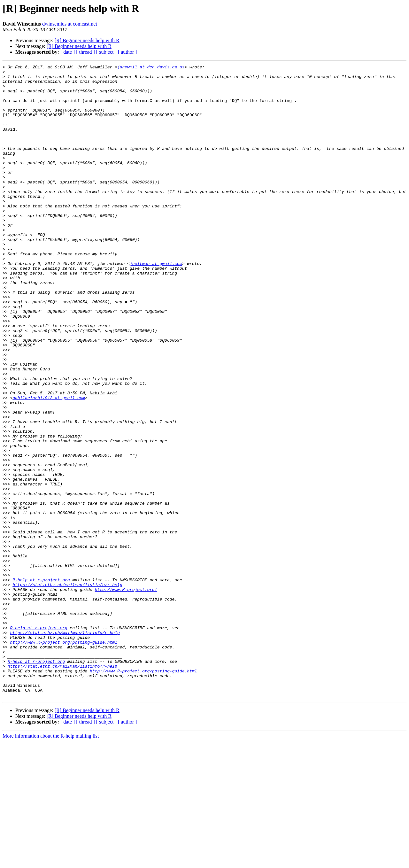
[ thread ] (85, 52)
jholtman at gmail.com (156, 304)
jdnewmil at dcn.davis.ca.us (151, 68)
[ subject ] (106, 52)
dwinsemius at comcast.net (70, 24)
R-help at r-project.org (41, 683)
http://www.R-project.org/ (126, 695)
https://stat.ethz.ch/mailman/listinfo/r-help (67, 689)
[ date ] (68, 52)
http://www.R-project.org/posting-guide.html (63, 758)
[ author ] (127, 52)
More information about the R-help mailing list (51, 862)
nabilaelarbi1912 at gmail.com (49, 465)
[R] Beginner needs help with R (87, 40)
